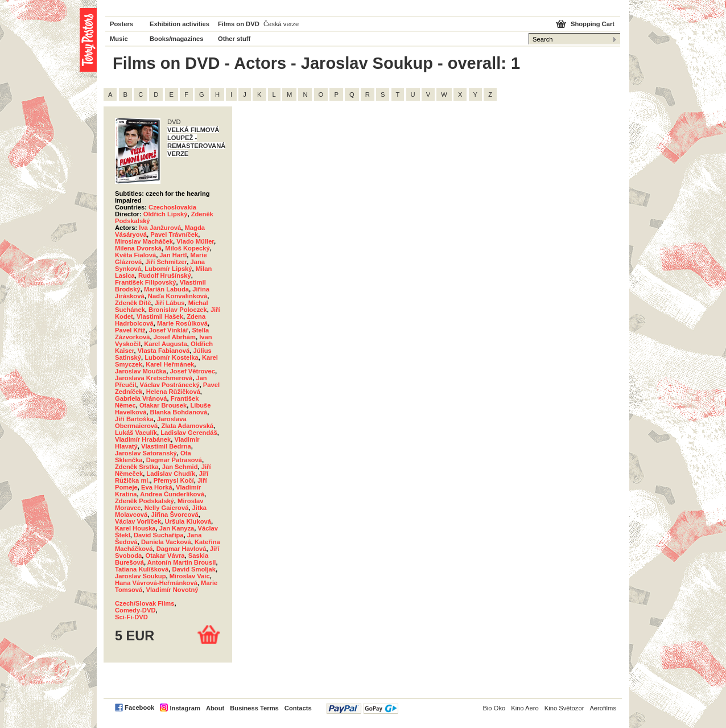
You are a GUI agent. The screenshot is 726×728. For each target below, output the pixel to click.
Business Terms (254, 708)
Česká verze (281, 24)
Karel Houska (135, 528)
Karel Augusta (165, 344)
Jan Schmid (180, 467)
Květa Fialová (135, 255)
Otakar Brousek (163, 405)
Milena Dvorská (138, 248)
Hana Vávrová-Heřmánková (156, 583)
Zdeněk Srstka (137, 467)
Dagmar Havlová (181, 549)
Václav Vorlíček (138, 521)
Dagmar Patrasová (174, 460)
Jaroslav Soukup (141, 576)
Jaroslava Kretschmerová (154, 378)
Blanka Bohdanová (179, 412)
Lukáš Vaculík (136, 433)
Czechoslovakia (172, 207)
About (215, 708)
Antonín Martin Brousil (182, 562)
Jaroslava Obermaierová (151, 422)
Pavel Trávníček (174, 235)
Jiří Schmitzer (166, 262)
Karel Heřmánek (170, 364)
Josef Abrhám (175, 337)
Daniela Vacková (166, 542)
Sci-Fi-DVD (131, 617)
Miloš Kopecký (187, 248)
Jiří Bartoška (134, 419)
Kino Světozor (564, 708)
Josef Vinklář (169, 330)
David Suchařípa (159, 535)
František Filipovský (146, 282)
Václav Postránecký (170, 385)
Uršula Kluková (188, 521)
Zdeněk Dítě (133, 303)
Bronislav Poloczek (178, 310)
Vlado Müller (195, 241)
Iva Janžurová (160, 228)
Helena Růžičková (173, 392)
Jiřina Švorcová (174, 515)
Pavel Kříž (130, 330)
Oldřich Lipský (166, 214)
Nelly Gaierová (167, 508)
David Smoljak (194, 569)
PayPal (362, 708)
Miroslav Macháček (144, 241)
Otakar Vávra (165, 556)
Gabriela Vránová (141, 398)
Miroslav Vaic (190, 576)
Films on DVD (239, 24)
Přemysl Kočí (174, 480)
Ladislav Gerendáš (189, 433)
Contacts (298, 708)
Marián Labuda (166, 289)
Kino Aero (525, 708)
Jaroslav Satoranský (146, 453)
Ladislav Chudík (171, 474)
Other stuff (234, 39)
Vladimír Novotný (172, 590)
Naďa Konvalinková (178, 296)
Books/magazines (177, 39)
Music (119, 39)
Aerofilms (603, 708)
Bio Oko (494, 708)
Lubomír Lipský (168, 269)
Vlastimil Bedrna (166, 446)
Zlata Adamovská (187, 426)
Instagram (185, 708)
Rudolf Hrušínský (165, 275)
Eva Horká (157, 487)
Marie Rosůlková (182, 323)
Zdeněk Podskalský (145, 501)
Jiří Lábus (170, 303)
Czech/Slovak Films (145, 603)
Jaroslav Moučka (141, 371)
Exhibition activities (180, 24)
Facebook (139, 708)
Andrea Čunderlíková (172, 494)
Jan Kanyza (177, 528)
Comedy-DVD (135, 610)
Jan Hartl (173, 255)
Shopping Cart (593, 24)
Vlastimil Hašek (160, 316)
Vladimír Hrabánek (143, 439)
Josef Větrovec (192, 371)
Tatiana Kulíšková (142, 569)
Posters (121, 24)
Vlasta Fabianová (164, 351)
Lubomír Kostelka (172, 357)
